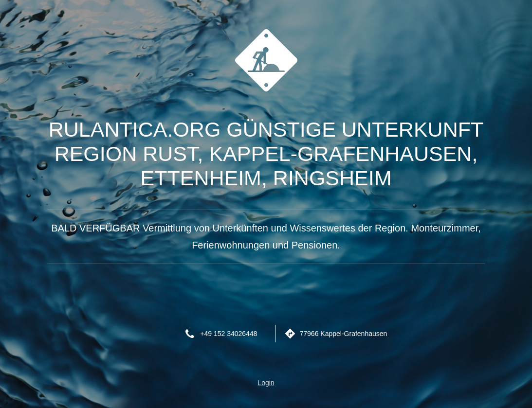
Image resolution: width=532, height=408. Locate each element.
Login (266, 383)
